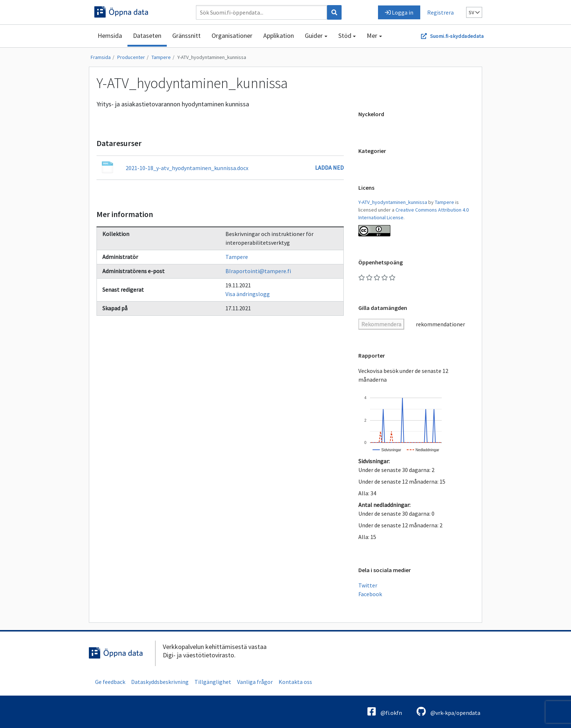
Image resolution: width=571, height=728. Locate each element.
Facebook (370, 594)
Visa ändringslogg (248, 294)
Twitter (368, 585)
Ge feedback (110, 682)
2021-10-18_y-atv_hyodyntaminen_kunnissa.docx (187, 168)
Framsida (101, 57)
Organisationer (232, 36)
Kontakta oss (295, 682)
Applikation (279, 36)
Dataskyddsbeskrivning (160, 682)
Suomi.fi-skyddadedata (457, 36)
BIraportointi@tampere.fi (258, 271)
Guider (314, 36)
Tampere (161, 57)
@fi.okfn (385, 711)
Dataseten (147, 36)
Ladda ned (329, 168)
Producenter (131, 57)
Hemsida (110, 36)
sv (474, 12)
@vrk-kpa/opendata (448, 711)
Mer (372, 36)
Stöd (345, 36)
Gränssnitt (186, 36)
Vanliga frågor (255, 682)
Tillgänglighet (213, 682)
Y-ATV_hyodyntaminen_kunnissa (212, 57)
